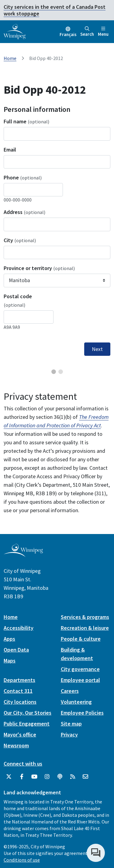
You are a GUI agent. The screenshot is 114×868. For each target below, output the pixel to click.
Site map (71, 724)
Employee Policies (82, 713)
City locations (20, 702)
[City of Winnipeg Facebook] (22, 777)
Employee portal (80, 680)
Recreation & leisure (85, 628)
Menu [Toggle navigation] (103, 32)
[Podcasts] (60, 777)
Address (24, 212)
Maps (10, 661)
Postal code (18, 300)
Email (10, 150)
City (20, 240)
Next (97, 349)
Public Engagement (27, 724)
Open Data (16, 650)
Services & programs (85, 617)
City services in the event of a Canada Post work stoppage (55, 10)
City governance (80, 669)
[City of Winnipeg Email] (85, 777)
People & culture (81, 639)
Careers (70, 691)
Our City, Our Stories (28, 713)
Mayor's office (20, 734)
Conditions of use (22, 860)
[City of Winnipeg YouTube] (34, 777)
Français (68, 34)
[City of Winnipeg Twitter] (9, 777)
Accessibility (19, 628)
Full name (26, 121)
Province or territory (39, 268)
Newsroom (16, 745)
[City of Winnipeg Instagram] (47, 777)
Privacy (69, 734)
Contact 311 (18, 691)
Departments (19, 680)
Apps (9, 639)
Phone (23, 177)
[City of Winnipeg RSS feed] (73, 777)
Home (10, 58)
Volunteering (76, 702)
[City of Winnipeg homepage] (23, 555)
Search (87, 32)
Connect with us (23, 764)
